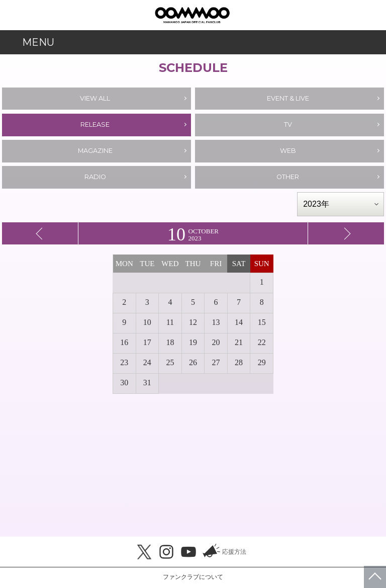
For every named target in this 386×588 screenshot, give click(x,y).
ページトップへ (375, 577)
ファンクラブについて (193, 577)
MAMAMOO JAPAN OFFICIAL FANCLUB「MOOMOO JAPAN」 (192, 15)
